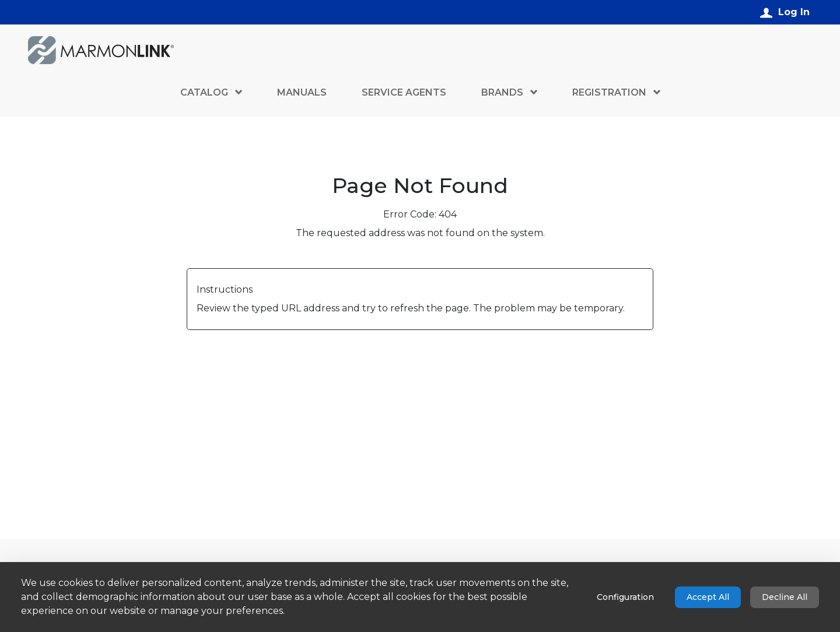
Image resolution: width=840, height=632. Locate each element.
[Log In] (785, 12)
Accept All (708, 597)
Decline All (785, 597)
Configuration (625, 597)
